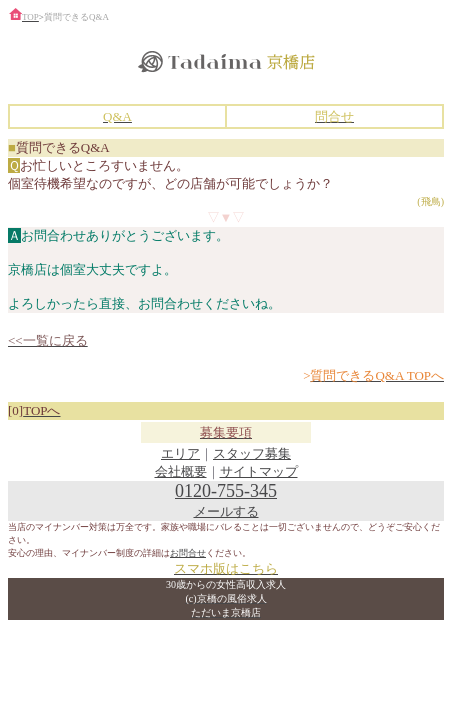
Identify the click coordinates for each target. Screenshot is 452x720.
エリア (180, 453)
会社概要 (181, 471)
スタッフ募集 (252, 453)
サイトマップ (259, 471)
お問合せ (188, 553)
